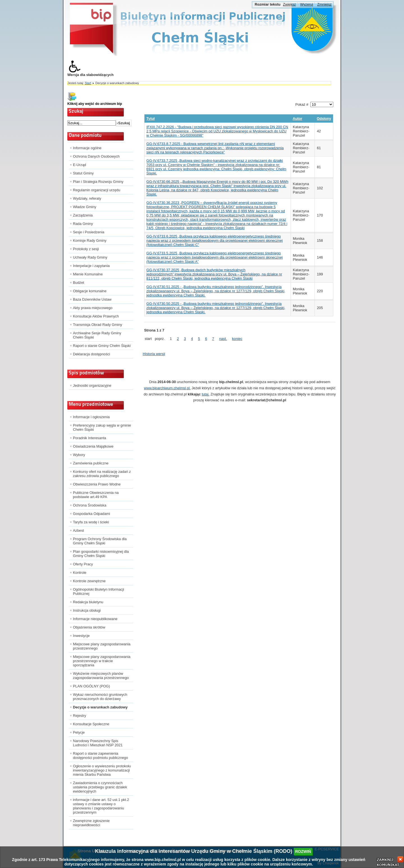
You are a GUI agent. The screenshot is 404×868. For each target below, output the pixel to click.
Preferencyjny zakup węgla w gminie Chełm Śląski (102, 427)
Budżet (79, 283)
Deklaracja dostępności (91, 354)
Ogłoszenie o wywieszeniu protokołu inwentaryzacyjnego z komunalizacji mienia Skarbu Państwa (102, 770)
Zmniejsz (324, 4)
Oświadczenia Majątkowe (93, 446)
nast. (223, 339)
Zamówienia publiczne (91, 463)
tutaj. (206, 394)
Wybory (79, 455)
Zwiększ (289, 4)
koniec (237, 339)
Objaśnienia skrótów (89, 627)
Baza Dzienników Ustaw (92, 299)
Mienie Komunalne (88, 274)
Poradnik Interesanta (89, 438)
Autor (297, 118)
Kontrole (80, 573)
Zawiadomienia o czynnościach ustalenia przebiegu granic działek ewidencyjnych (100, 787)
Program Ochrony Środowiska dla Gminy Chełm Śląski (100, 541)
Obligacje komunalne (90, 291)
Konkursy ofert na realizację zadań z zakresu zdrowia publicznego (102, 474)
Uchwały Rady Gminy (90, 257)
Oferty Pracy (83, 564)
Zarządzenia (83, 215)
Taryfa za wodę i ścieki (91, 522)
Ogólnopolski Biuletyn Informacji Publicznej (98, 591)
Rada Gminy (83, 224)
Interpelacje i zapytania (91, 266)
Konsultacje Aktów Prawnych (96, 316)
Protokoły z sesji (86, 249)
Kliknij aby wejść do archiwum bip (95, 104)
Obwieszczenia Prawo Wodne (97, 484)
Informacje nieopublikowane (95, 619)
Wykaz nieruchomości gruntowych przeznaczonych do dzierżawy (100, 697)
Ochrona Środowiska (90, 505)
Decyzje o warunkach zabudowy (100, 707)
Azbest (78, 530)
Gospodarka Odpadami (91, 514)
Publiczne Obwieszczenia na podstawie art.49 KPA (96, 495)
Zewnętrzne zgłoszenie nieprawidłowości (91, 823)
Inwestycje (81, 636)
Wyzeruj (307, 4)
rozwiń (303, 851)
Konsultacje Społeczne (91, 724)
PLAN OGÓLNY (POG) (91, 686)
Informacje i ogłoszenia (91, 417)
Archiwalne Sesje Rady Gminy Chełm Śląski (97, 335)
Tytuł (151, 118)
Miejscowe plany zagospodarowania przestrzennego (102, 646)
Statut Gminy (83, 173)
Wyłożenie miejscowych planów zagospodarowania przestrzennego (101, 676)
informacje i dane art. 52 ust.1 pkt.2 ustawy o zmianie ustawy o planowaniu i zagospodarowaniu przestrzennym (101, 806)
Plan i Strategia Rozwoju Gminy (98, 182)
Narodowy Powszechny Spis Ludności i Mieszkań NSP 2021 (98, 743)
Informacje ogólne (87, 148)
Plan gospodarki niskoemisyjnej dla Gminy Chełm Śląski (101, 554)
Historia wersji (154, 354)
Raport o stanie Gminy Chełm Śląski (102, 346)
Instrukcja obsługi (87, 610)
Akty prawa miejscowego (93, 308)
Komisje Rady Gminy (90, 240)
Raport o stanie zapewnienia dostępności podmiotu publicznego (100, 756)
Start (88, 83)
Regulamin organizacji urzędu (97, 190)
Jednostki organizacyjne (92, 385)
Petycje (79, 732)
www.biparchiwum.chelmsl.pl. (167, 388)
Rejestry (80, 716)
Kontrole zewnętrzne (89, 581)
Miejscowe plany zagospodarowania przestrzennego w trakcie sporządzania (102, 661)
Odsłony (324, 118)
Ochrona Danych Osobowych (96, 156)
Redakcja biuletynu (88, 602)
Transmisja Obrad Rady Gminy (97, 325)
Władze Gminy (85, 207)
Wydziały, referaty (87, 198)
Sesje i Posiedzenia (89, 232)
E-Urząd (80, 165)
